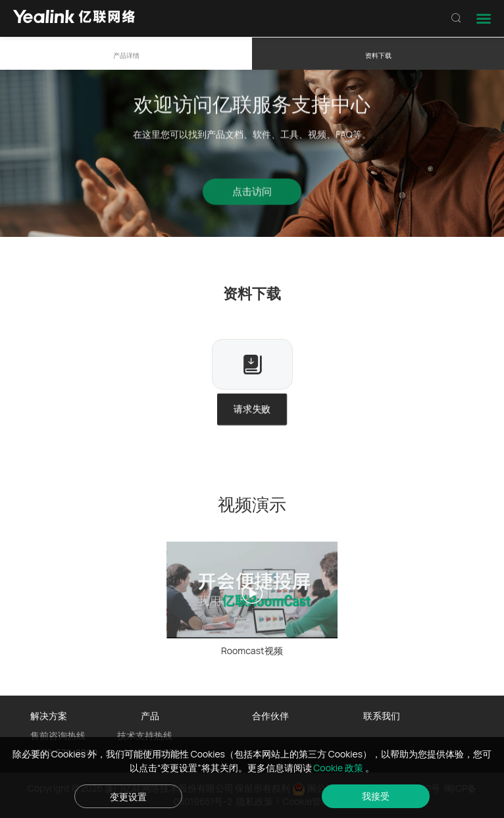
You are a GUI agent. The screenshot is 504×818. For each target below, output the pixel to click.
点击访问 (252, 195)
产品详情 (126, 56)
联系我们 (382, 716)
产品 (150, 716)
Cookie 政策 (339, 768)
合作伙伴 (270, 716)
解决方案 (49, 716)
